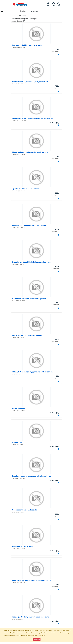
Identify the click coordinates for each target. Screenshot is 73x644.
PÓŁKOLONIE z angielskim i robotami (27, 335)
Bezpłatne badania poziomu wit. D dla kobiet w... (32, 476)
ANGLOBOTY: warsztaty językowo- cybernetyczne (33, 372)
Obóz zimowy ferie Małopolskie (25, 510)
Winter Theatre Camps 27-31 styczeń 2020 (30, 82)
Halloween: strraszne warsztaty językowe (29, 299)
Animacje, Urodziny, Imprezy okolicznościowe (31, 617)
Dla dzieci (23, 16)
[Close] (70, 630)
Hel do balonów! (19, 408)
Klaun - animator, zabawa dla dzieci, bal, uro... (31, 152)
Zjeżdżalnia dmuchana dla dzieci (25, 189)
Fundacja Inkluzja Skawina (23, 546)
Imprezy (14, 16)
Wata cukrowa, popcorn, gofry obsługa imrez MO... (33, 580)
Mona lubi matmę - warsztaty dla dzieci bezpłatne (32, 118)
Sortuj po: (23, 11)
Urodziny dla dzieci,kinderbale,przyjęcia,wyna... (32, 262)
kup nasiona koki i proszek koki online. (28, 45)
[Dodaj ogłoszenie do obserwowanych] (58, 55)
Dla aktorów (17, 442)
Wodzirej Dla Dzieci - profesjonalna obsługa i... (31, 225)
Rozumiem (37, 639)
